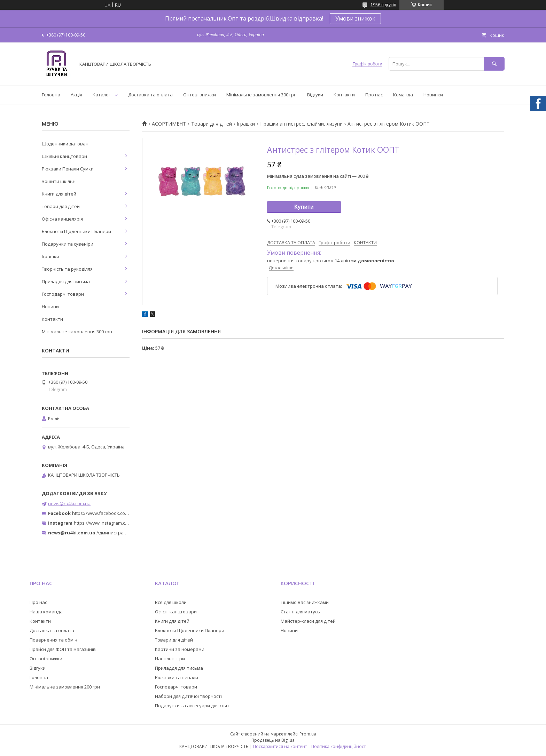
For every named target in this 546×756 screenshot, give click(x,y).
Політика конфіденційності (339, 746)
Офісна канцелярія (62, 219)
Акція (76, 95)
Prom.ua (308, 734)
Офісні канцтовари (176, 612)
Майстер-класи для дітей (308, 621)
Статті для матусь (300, 612)
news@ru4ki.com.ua (69, 503)
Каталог (102, 95)
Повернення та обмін (53, 640)
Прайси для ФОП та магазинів (63, 649)
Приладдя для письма (66, 281)
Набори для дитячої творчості (188, 696)
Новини (50, 307)
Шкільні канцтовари (64, 156)
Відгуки (315, 95)
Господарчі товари (63, 294)
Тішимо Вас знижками (305, 602)
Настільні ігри (170, 659)
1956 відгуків (383, 5)
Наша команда (46, 612)
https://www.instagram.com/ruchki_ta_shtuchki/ (124, 523)
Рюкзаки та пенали (177, 677)
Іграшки (246, 124)
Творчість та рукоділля (67, 269)
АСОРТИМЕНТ (169, 124)
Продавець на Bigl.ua (273, 740)
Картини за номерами (180, 649)
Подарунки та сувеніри (68, 244)
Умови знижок (355, 18)
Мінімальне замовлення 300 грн (262, 95)
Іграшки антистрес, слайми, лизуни (301, 124)
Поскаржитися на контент (280, 746)
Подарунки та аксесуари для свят (192, 706)
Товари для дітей (212, 124)
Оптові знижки (200, 95)
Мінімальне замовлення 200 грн (65, 687)
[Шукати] (494, 64)
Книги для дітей (59, 194)
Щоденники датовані (66, 144)
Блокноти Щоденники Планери (76, 231)
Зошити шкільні (59, 181)
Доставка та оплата (150, 95)
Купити (304, 207)
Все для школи (171, 602)
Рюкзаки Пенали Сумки (68, 169)
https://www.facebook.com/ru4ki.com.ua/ (116, 513)
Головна (51, 95)
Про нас (374, 95)
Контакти (344, 95)
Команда (403, 95)
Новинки (433, 95)
